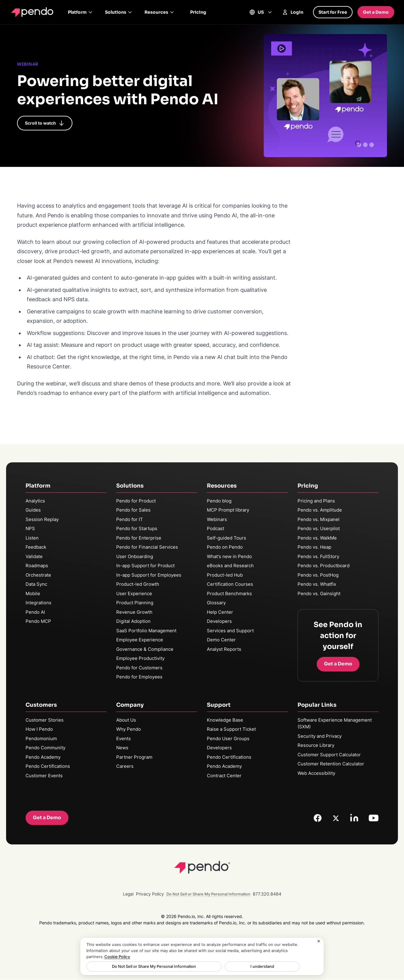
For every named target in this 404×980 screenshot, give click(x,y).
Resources (159, 12)
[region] (202, 956)
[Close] (319, 941)
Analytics (35, 501)
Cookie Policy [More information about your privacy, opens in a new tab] (117, 957)
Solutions (119, 12)
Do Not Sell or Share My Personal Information (134, 966)
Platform (80, 12)
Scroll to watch (45, 123)
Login (293, 12)
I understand (203, 966)
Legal (128, 894)
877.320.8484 (267, 894)
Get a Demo (376, 12)
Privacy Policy (150, 894)
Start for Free (333, 12)
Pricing (198, 12)
